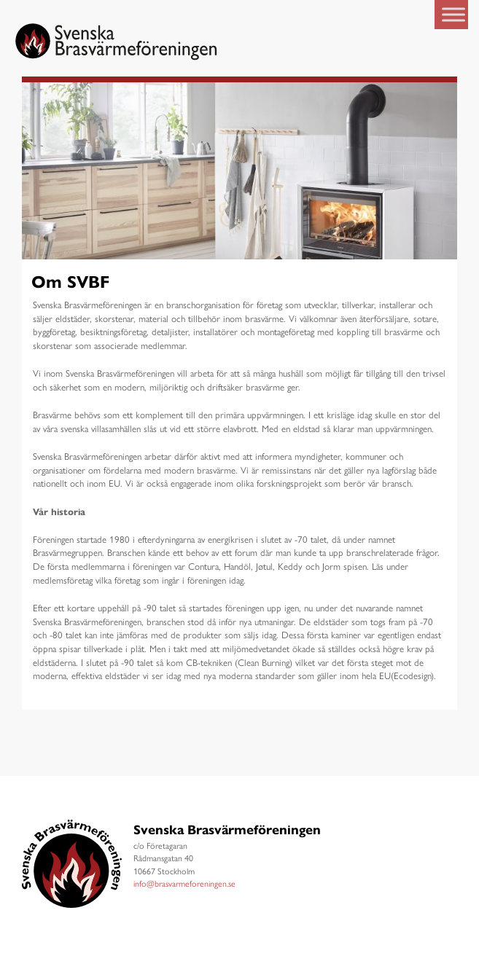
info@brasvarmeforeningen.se (184, 883)
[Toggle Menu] (453, 14)
